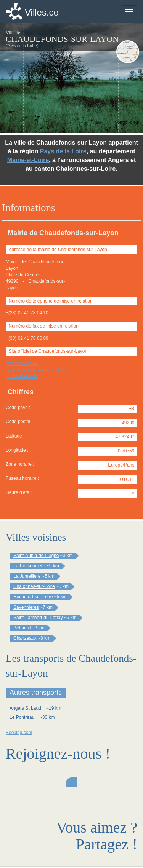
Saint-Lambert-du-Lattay (38, 618)
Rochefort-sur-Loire (33, 597)
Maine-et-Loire (28, 160)
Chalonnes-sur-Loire (34, 586)
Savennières (26, 607)
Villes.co (42, 12)
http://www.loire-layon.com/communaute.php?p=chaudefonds (36, 370)
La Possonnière (29, 566)
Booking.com (19, 733)
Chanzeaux (25, 638)
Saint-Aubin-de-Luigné (36, 556)
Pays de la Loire (63, 151)
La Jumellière (27, 576)
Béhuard (22, 628)
